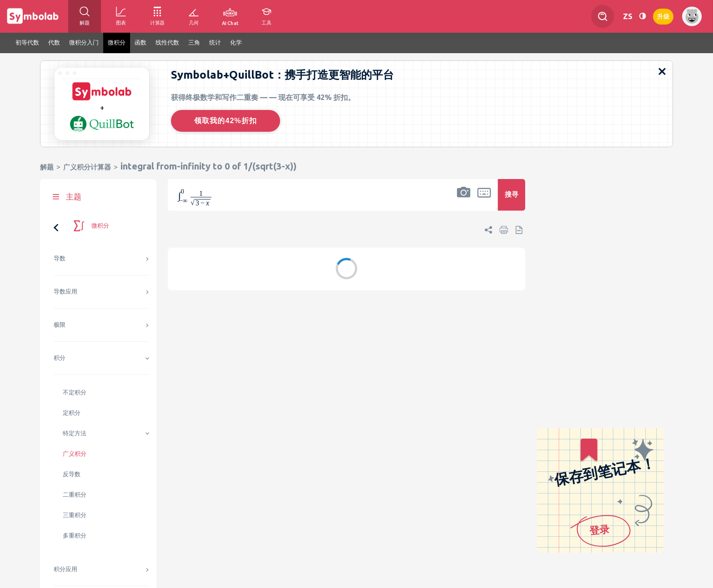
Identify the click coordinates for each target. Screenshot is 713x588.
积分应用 (65, 569)
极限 (60, 325)
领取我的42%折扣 (225, 121)
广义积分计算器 (87, 167)
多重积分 (75, 536)
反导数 (72, 474)
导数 (60, 258)
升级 (663, 16)
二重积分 (75, 495)
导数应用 (65, 292)
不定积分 (75, 392)
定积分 (72, 413)
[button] (464, 201)
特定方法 (75, 433)
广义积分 (75, 454)
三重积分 (75, 515)
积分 (60, 358)
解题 (47, 167)
